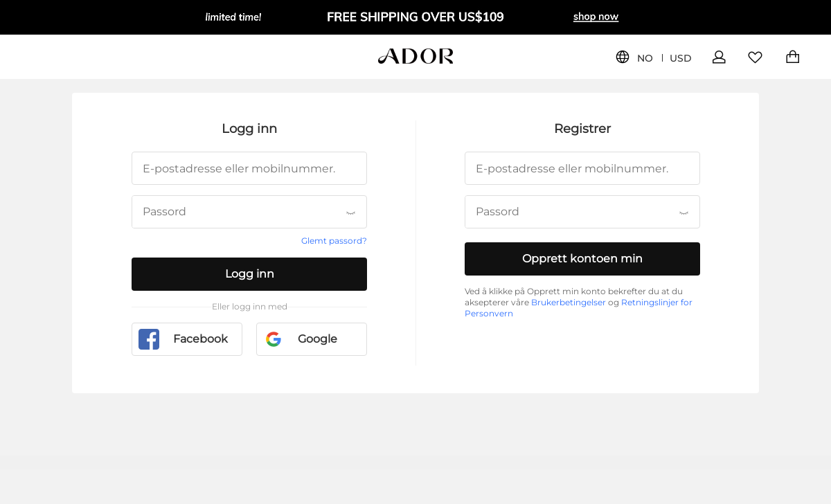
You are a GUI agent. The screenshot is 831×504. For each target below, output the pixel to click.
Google (300, 339)
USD (681, 58)
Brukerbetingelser (569, 302)
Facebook (183, 339)
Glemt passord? (334, 241)
